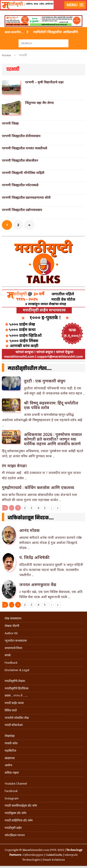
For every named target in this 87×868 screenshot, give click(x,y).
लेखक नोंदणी (12, 626)
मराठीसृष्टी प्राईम (13, 828)
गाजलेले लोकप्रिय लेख (17, 718)
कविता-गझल (12, 773)
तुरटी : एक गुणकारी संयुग (45, 381)
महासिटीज (10, 751)
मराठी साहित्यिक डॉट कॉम (19, 820)
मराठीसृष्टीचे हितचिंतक (17, 688)
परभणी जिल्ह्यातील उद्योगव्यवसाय (22, 210)
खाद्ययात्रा (10, 758)
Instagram (12, 798)
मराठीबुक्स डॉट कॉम (16, 813)
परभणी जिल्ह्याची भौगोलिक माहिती (23, 173)
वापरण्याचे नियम (13, 648)
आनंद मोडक (29, 530)
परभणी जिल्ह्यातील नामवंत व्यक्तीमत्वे (24, 148)
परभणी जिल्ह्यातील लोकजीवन (20, 161)
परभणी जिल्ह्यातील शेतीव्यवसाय (21, 136)
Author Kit (11, 633)
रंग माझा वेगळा (14, 466)
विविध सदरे (11, 710)
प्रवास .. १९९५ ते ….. (16, 696)
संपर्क (8, 655)
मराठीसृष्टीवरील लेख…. (30, 369)
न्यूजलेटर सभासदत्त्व (16, 641)
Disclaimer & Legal (17, 670)
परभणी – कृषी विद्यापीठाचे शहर (44, 82)
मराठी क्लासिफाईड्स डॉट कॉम (21, 806)
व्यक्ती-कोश (11, 743)
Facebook (11, 791)
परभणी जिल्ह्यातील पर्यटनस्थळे (20, 185)
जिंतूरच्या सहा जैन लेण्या (39, 103)
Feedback (11, 663)
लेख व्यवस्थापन (13, 618)
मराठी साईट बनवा (14, 703)
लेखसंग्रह (10, 736)
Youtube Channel (16, 784)
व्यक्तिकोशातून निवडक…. (31, 518)
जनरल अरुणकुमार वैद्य (38, 584)
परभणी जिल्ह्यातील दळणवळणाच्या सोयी (26, 198)
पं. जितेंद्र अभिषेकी (34, 557)
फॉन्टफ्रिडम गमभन (15, 835)
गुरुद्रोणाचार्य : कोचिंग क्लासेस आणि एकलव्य (38, 487)
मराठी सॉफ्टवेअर (14, 725)
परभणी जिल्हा (10, 123)
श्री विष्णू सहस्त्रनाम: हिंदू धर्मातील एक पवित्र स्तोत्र (51, 405)
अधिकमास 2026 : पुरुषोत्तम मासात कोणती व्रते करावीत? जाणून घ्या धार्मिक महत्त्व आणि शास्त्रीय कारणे (53, 439)
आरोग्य (8, 765)
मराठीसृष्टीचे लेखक (15, 681)
